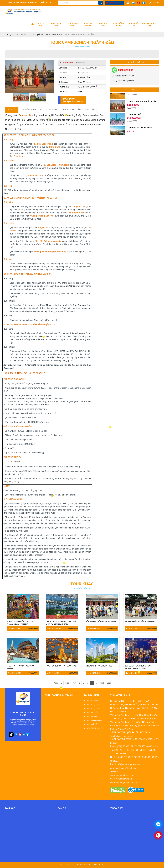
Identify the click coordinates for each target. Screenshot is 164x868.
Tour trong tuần (56, 24)
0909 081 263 (116, 3)
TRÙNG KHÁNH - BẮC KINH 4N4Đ (140, 621)
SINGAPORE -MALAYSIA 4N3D (99, 666)
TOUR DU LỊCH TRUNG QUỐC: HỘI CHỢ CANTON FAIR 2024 (61, 623)
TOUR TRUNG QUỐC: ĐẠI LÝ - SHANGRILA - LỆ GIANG (20, 623)
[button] (52, 62)
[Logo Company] (32, 25)
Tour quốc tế (134, 24)
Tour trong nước (72, 24)
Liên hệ (154, 3)
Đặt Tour (73, 100)
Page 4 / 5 (58, 683)
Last (109, 683)
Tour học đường (88, 24)
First (67, 683)
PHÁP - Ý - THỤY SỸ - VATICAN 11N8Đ (21, 667)
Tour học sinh (103, 24)
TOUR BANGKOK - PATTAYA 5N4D (61, 666)
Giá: (60, 62)
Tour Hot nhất (41, 24)
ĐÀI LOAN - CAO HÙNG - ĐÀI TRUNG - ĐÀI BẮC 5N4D (138, 667)
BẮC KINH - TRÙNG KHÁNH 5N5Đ (101, 621)
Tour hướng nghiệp (119, 24)
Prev (74, 683)
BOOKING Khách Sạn (150, 24)
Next (102, 683)
